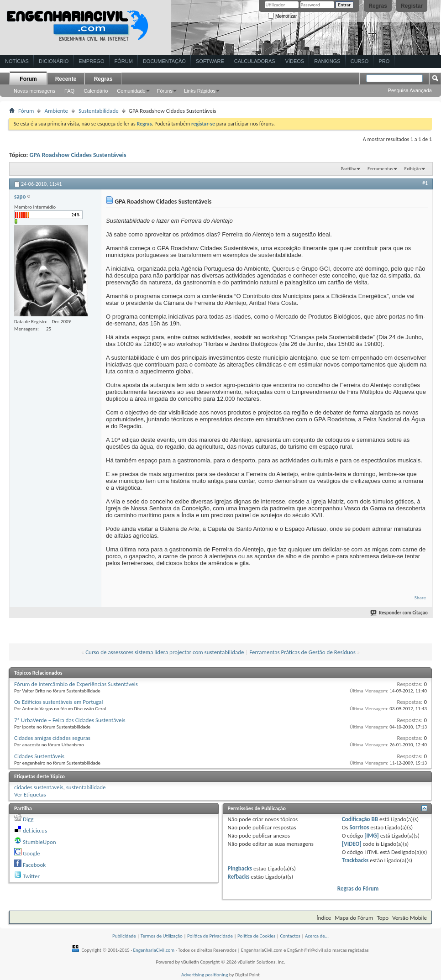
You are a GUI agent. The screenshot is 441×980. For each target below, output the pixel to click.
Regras (378, 6)
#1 (425, 183)
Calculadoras (255, 61)
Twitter (31, 876)
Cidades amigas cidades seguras (52, 738)
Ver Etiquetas (30, 794)
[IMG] (372, 836)
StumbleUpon (39, 842)
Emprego (91, 61)
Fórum (124, 61)
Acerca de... (317, 936)
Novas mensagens (34, 91)
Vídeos (295, 61)
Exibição (412, 169)
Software (210, 61)
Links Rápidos (200, 91)
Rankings (327, 61)
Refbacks (239, 877)
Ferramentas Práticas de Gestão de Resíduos (302, 652)
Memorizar (282, 16)
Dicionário (54, 61)
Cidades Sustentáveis (39, 756)
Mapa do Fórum (354, 918)
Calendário (96, 91)
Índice (324, 918)
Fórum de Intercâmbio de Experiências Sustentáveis (76, 684)
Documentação (164, 61)
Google (31, 853)
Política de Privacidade (210, 936)
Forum (28, 79)
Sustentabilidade (99, 111)
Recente (66, 79)
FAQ (69, 91)
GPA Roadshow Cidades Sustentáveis (78, 155)
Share (420, 598)
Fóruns (165, 91)
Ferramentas (380, 169)
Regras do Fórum (358, 888)
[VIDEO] (352, 844)
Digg (28, 819)
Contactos (290, 936)
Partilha (348, 169)
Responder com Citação (399, 613)
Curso (360, 61)
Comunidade (131, 91)
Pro (384, 61)
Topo (383, 918)
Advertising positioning (205, 975)
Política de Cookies (256, 936)
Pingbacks (240, 868)
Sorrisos (359, 827)
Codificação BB (360, 819)
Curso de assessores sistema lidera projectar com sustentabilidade (165, 652)
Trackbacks (355, 860)
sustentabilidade (86, 787)
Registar (412, 6)
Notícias (17, 61)
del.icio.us (35, 831)
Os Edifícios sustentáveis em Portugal (58, 702)
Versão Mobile (409, 918)
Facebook (34, 865)
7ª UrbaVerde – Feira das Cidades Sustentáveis (70, 720)
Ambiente (56, 111)
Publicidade (124, 936)
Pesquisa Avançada (410, 90)
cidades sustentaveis (39, 787)
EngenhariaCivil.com (154, 950)
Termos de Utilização (162, 936)
